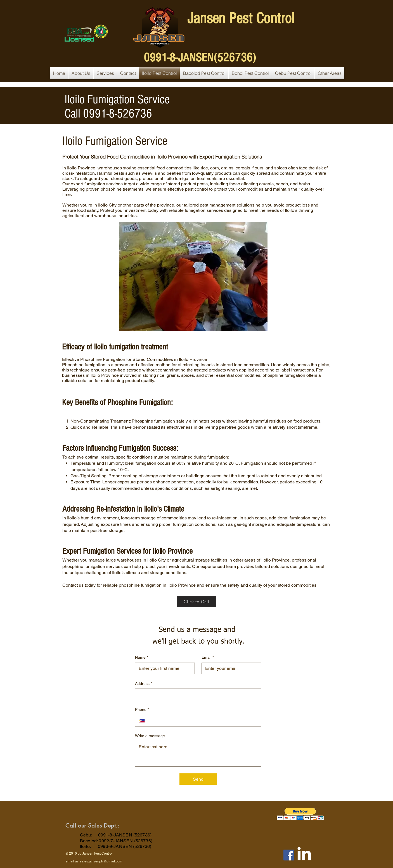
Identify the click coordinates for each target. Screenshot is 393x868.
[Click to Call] (197, 601)
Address (144, 684)
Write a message (150, 736)
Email (208, 658)
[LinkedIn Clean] (304, 854)
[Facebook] (289, 855)
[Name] (163, 668)
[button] (300, 814)
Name (142, 658)
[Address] (197, 694)
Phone (142, 710)
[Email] (230, 668)
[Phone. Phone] (203, 721)
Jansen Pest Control (241, 18)
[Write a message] (198, 754)
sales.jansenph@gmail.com (101, 861)
